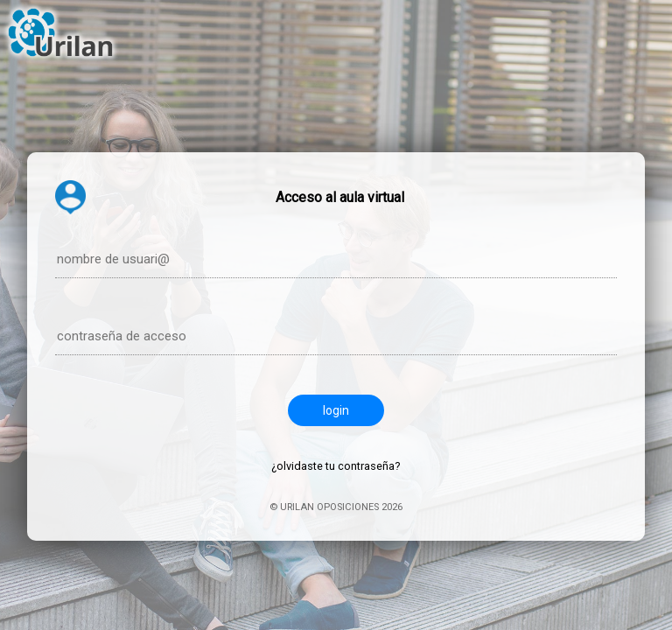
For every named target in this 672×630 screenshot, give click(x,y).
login (336, 410)
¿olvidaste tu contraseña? (336, 466)
